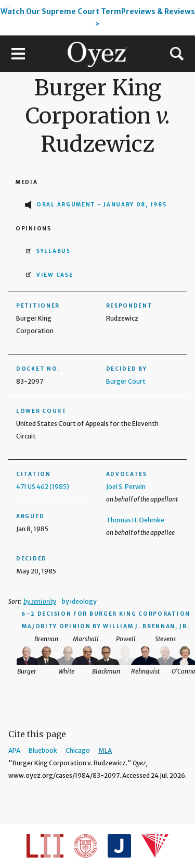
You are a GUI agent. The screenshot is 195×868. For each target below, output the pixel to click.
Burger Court (126, 381)
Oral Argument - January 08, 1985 (101, 205)
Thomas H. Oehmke (135, 520)
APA (14, 750)
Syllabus (54, 251)
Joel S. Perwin (126, 487)
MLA (105, 750)
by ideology (79, 601)
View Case (55, 275)
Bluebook (43, 750)
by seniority (40, 601)
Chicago (78, 750)
